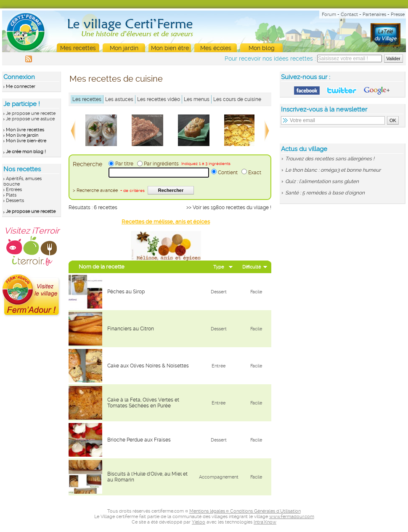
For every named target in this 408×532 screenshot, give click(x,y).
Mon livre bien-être (26, 141)
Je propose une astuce (30, 119)
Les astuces (119, 99)
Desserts (15, 201)
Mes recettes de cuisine (116, 79)
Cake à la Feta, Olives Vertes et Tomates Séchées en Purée (143, 403)
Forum (329, 15)
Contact (349, 15)
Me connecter (21, 86)
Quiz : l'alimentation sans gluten (322, 181)
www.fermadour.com (292, 517)
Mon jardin (124, 48)
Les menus (197, 99)
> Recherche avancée (109, 190)
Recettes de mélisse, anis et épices (166, 222)
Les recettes (87, 99)
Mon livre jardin (22, 135)
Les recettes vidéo (159, 99)
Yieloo (199, 522)
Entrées (14, 190)
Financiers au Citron (131, 329)
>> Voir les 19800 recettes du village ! (229, 207)
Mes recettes (78, 48)
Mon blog (262, 48)
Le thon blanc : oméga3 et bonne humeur (333, 170)
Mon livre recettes (25, 130)
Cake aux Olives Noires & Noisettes (148, 366)
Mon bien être (170, 48)
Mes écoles (216, 48)
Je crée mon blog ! (26, 152)
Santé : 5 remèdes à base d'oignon (325, 193)
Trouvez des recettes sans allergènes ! (330, 159)
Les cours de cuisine (237, 99)
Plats (11, 195)
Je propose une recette (31, 113)
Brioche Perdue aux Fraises (139, 440)
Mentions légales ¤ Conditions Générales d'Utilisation (245, 511)
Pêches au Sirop (126, 292)
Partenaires (374, 15)
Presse (398, 15)
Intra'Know (265, 522)
